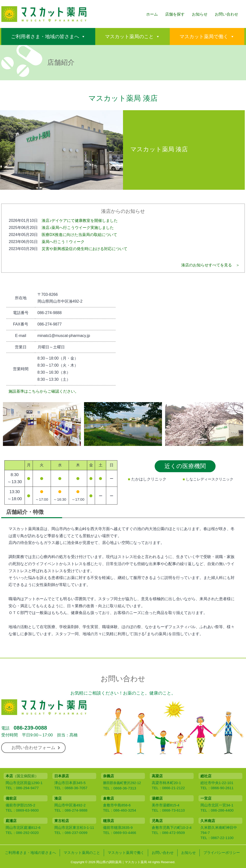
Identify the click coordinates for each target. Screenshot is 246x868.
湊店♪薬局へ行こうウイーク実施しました (78, 228)
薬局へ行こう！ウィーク (63, 242)
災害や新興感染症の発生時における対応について (85, 249)
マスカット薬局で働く (204, 36)
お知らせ (200, 14)
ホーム (152, 14)
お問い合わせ (227, 14)
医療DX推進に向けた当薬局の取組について (79, 235)
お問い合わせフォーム (36, 748)
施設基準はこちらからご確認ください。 (44, 391)
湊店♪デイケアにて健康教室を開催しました (80, 221)
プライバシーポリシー (222, 853)
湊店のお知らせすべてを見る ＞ (210, 265)
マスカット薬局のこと (129, 36)
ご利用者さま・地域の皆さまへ (45, 36)
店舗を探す (175, 14)
